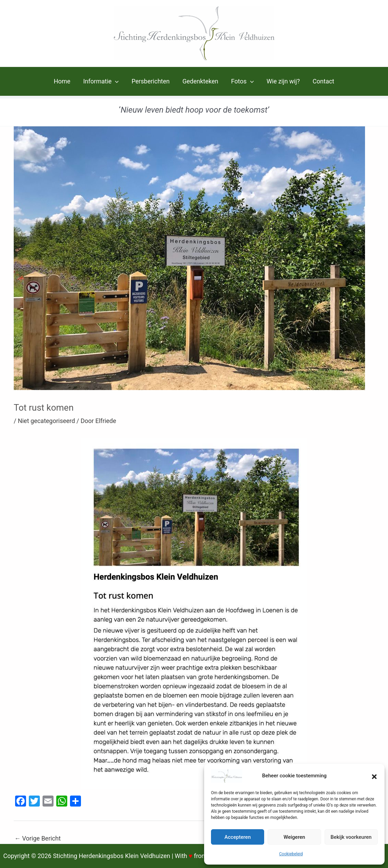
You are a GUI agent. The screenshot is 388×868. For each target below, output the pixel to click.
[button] (374, 776)
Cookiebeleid (291, 854)
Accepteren (238, 837)
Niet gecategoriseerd (46, 421)
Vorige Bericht (38, 838)
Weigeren (295, 837)
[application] (116, 81)
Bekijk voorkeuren (351, 837)
